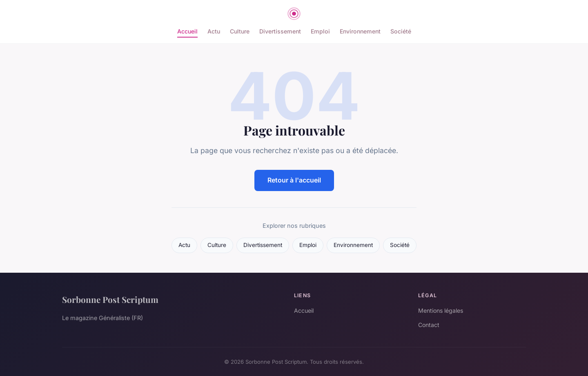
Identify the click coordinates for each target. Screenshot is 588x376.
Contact (429, 325)
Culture (240, 31)
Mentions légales (441, 310)
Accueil (187, 31)
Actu (214, 31)
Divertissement (280, 31)
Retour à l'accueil (294, 180)
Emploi (320, 31)
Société (401, 31)
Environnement (360, 31)
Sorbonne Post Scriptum (110, 299)
